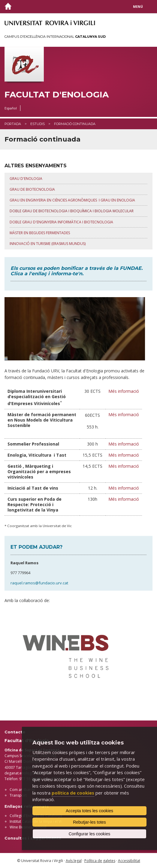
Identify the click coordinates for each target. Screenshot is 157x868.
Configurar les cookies (90, 834)
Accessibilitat (129, 861)
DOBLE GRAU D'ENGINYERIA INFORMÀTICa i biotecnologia (61, 222)
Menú (138, 7)
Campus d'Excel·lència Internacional (55, 37)
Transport (18, 795)
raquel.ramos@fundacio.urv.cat (39, 583)
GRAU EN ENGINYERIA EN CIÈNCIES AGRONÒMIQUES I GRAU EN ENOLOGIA (73, 200)
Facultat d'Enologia (57, 95)
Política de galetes (100, 861)
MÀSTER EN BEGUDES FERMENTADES (40, 233)
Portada (13, 124)
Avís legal (74, 861)
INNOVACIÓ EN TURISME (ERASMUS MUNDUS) (48, 244)
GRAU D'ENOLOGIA (26, 179)
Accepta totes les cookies (89, 811)
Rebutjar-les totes (89, 822)
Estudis (38, 124)
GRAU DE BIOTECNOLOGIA (32, 189)
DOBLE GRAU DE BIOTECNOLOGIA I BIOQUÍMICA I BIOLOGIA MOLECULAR (72, 211)
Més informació (124, 391)
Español (11, 108)
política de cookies (73, 793)
